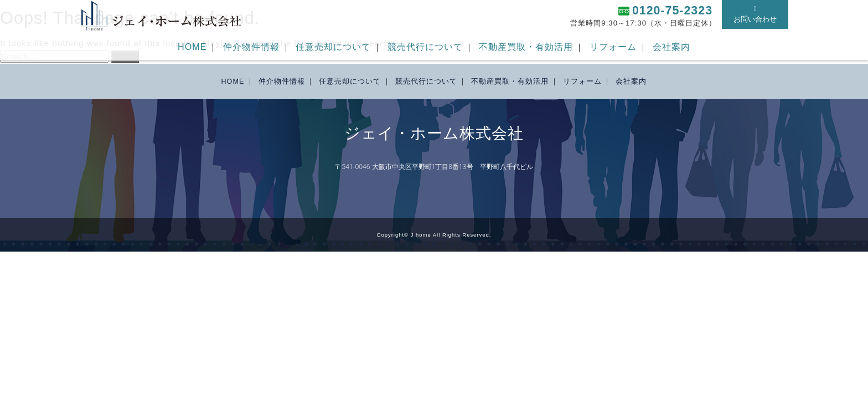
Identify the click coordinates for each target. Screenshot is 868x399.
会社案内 (671, 47)
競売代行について (425, 47)
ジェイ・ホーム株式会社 (434, 134)
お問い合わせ (755, 14)
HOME (192, 47)
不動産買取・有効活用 (526, 47)
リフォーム (613, 47)
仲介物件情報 (251, 47)
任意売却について (333, 47)
